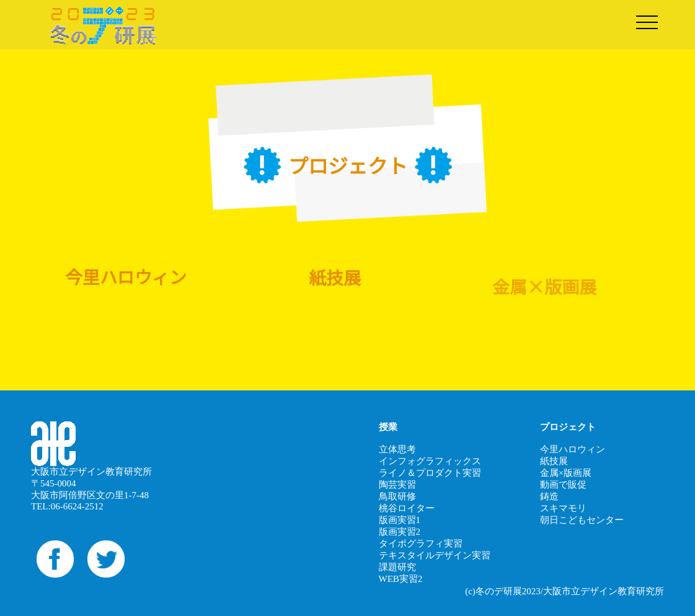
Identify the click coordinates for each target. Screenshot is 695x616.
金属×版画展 (566, 473)
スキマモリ (563, 508)
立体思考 (397, 449)
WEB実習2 (401, 579)
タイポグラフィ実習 (421, 543)
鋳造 (549, 496)
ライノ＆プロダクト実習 (430, 473)
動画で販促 (563, 485)
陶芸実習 (397, 485)
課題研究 (397, 567)
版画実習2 (400, 532)
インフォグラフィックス (430, 461)
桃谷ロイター (407, 508)
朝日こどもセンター (582, 520)
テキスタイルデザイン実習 (435, 555)
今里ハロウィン (573, 449)
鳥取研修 (397, 496)
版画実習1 (400, 520)
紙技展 (554, 461)
